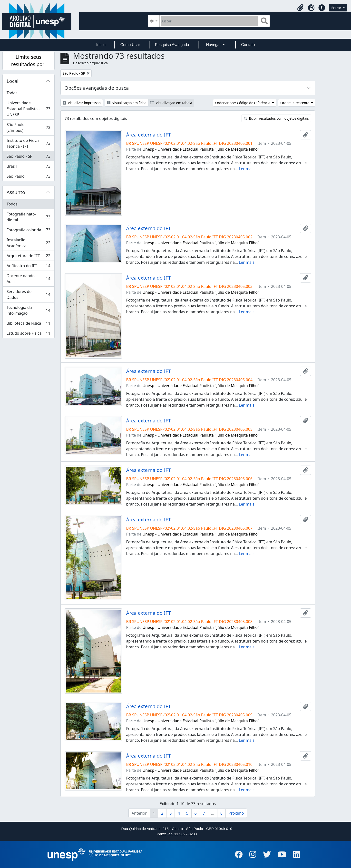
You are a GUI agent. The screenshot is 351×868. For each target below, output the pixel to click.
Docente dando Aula (28, 279)
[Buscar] (209, 21)
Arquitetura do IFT (28, 257)
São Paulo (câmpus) (28, 127)
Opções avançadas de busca (97, 88)
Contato (248, 45)
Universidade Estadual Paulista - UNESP (28, 109)
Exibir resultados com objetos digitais (276, 118)
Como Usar (130, 45)
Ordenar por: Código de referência (243, 103)
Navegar (214, 45)
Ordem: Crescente (295, 103)
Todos (12, 93)
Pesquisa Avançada (172, 45)
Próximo (236, 813)
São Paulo (28, 177)
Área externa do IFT (148, 135)
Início (101, 45)
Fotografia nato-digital (28, 217)
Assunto (16, 192)
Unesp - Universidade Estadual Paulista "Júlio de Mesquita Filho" (201, 149)
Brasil (28, 167)
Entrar (337, 8)
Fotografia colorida (28, 231)
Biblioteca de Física (28, 324)
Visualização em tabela (171, 103)
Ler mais (247, 169)
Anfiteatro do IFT (28, 267)
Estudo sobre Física (28, 334)
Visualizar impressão (82, 103)
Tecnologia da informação (28, 310)
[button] (300, 8)
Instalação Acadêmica (28, 243)
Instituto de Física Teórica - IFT (28, 143)
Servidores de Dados (28, 294)
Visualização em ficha (127, 103)
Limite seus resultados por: (29, 61)
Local (13, 81)
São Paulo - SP (28, 157)
